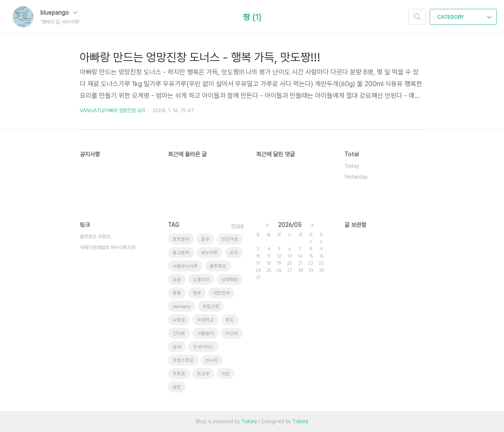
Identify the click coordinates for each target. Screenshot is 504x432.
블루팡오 (218, 266)
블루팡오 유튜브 (95, 237)
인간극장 (230, 239)
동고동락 (181, 253)
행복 (177, 293)
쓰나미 (212, 360)
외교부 (203, 374)
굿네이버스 (203, 347)
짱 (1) (252, 17)
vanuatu (182, 307)
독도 (230, 320)
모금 (177, 280)
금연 (177, 387)
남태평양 (230, 280)
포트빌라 (181, 239)
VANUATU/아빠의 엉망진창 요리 (113, 111)
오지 (234, 253)
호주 (205, 239)
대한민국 (221, 293)
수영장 (179, 320)
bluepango (59, 13)
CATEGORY (464, 17)
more (238, 226)
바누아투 (210, 253)
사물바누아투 (185, 266)
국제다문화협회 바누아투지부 (108, 248)
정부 (197, 293)
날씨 (177, 347)
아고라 (232, 333)
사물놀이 (205, 333)
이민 (226, 374)
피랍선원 (211, 307)
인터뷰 (179, 333)
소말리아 (201, 280)
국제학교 (205, 320)
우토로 (179, 374)
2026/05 (290, 225)
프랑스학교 (183, 360)
